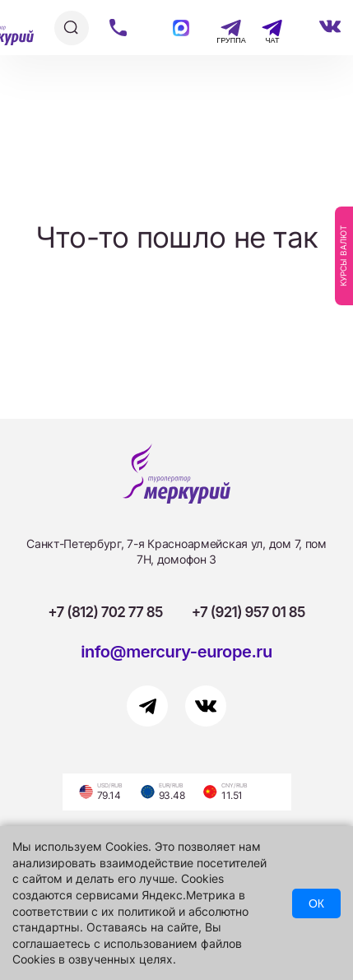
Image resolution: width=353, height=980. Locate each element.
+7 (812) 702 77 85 (105, 612)
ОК (316, 903)
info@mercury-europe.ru (176, 652)
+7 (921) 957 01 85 (248, 612)
